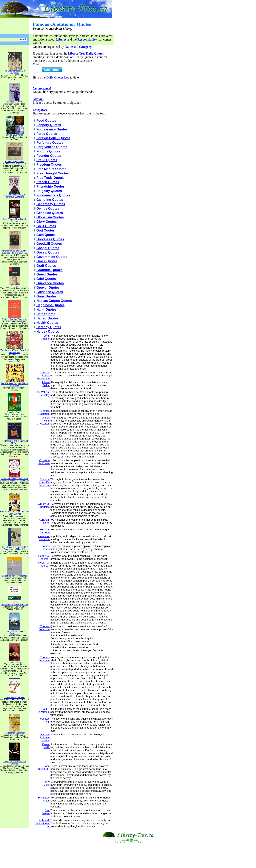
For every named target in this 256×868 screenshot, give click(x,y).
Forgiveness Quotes (52, 147)
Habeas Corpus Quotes (54, 301)
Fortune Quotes (48, 151)
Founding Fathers (14, 661)
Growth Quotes (48, 288)
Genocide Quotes (50, 213)
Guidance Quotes (50, 292)
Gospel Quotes (48, 248)
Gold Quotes (46, 235)
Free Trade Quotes (50, 178)
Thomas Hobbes (45, 548)
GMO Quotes (46, 226)
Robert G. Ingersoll (44, 557)
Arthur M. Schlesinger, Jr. (42, 823)
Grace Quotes (47, 261)
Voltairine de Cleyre (44, 462)
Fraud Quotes (47, 160)
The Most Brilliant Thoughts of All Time (14, 441)
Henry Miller (46, 783)
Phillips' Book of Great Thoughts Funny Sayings (14, 512)
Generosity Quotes (51, 204)
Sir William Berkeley (43, 394)
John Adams (45, 337)
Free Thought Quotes (53, 173)
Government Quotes (52, 257)
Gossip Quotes (48, 252)
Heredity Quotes (49, 327)
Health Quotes (47, 323)
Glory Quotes (46, 222)
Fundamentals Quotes (53, 195)
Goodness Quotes (50, 239)
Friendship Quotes (50, 186)
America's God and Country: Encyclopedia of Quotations (14, 251)
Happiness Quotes (50, 305)
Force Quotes (47, 134)
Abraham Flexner (44, 521)
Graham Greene (45, 531)
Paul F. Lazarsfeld (44, 710)
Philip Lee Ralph (44, 799)
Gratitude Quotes (49, 270)
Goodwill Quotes (49, 244)
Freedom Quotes (49, 165)
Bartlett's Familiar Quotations (14, 318)
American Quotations (14, 161)
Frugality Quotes (49, 191)
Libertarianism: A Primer (14, 697)
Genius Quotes (48, 208)
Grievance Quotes (50, 283)
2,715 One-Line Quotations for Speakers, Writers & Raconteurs (14, 479)
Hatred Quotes (47, 318)
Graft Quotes (46, 266)
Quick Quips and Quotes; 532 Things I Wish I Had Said (14, 547)
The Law (15, 285)
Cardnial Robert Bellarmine (43, 375)
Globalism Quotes (50, 217)
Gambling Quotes (50, 200)
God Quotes (46, 230)
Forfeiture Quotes (50, 143)
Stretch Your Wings (15, 134)
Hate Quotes (46, 314)
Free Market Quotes (51, 169)
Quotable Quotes (15, 411)
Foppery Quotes (49, 125)
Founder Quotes (49, 156)
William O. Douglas (44, 505)
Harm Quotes (46, 310)
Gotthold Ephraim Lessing (45, 737)
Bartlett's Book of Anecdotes (14, 575)
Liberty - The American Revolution (14, 631)
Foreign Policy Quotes (53, 138)
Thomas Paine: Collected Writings (15, 762)
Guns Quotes (46, 296)
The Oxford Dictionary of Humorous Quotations (14, 195)
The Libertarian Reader (14, 732)
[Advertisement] (128, 856)
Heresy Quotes (48, 332)
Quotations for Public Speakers (15, 604)
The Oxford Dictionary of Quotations (14, 71)
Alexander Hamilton (44, 538)
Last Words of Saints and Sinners (15, 219)
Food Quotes (46, 121)
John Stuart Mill (44, 768)
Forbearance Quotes (52, 129)
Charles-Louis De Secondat (44, 482)
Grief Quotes (46, 279)
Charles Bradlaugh (44, 412)
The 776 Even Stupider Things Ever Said (14, 384)
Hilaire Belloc (46, 384)
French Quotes (48, 182)
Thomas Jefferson (44, 628)
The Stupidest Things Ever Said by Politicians (14, 350)
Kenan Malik (46, 746)
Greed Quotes (47, 274)
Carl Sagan (46, 812)
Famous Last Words (14, 101)
